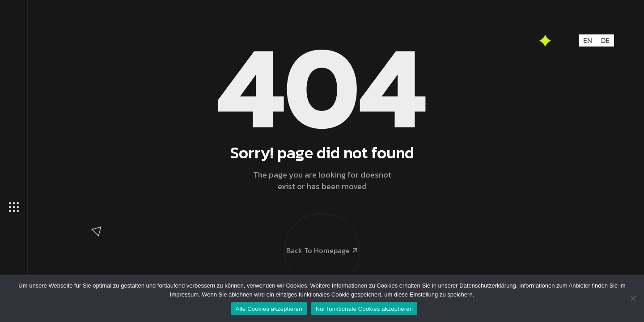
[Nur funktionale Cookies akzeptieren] (633, 298)
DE (605, 40)
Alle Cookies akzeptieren (269, 309)
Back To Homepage (322, 231)
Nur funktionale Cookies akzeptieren (364, 309)
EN (588, 40)
